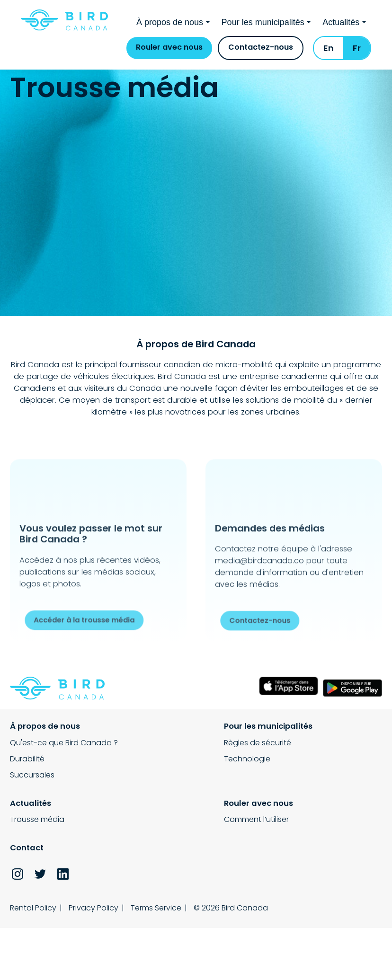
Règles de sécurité (172, 720)
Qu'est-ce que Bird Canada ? (64, 720)
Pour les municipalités (263, 26)
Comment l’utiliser (42, 798)
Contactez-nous (261, 54)
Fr (357, 55)
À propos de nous (170, 26)
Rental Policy (33, 842)
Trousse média (295, 720)
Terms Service (163, 842)
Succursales (32, 752)
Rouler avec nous (169, 54)
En (329, 55)
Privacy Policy (97, 842)
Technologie (162, 736)
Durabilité (27, 736)
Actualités (341, 26)
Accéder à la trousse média (87, 622)
